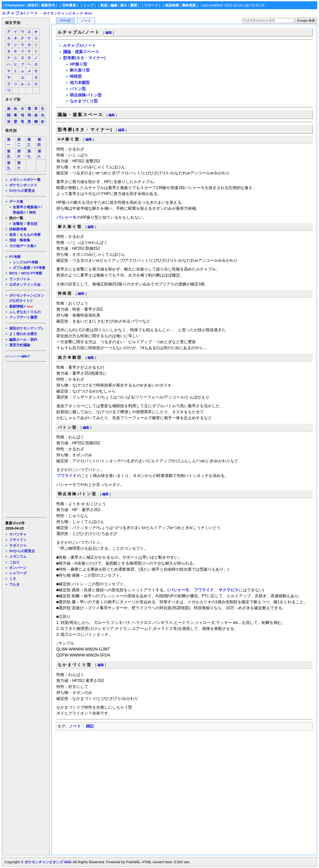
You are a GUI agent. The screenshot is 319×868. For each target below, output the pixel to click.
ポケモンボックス (23, 185)
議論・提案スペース (81, 52)
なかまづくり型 (84, 101)
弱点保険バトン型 (86, 95)
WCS (13, 273)
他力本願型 (80, 83)
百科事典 (69, 5)
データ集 (16, 201)
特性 (33, 212)
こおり (14, 562)
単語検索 (172, 5)
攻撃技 (18, 224)
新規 (104, 5)
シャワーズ (18, 573)
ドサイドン (18, 540)
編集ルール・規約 (23, 339)
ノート (75, 726)
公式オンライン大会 (25, 284)
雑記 (90, 726)
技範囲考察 (18, 229)
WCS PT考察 (32, 273)
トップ (88, 5)
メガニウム (18, 556)
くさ (13, 579)
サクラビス (229, 590)
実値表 (18, 212)
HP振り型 (79, 64)
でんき (14, 584)
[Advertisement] (25, 439)
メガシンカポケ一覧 (25, 180)
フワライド (67, 476)
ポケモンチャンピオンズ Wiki (68, 13)
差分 (124, 5)
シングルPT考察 (25, 262)
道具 (13, 235)
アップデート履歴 (23, 317)
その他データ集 (21, 246)
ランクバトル (20, 279)
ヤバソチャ (18, 534)
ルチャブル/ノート (20, 13)
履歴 (134, 5)
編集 (114, 5)
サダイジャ (18, 545)
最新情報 (16, 306)
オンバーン (18, 568)
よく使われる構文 (23, 334)
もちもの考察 (30, 235)
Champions (15, 5)
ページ (65, 21)
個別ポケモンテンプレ (27, 328)
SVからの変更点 (22, 191)
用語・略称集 (20, 240)
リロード (151, 5)
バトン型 (78, 89)
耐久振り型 (80, 70)
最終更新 (189, 5)
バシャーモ (67, 217)
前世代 (33, 5)
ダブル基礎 (21, 268)
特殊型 (76, 76)
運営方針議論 (20, 345)
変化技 (32, 224)
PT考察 (15, 257)
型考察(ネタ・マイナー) (84, 58)
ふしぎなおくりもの (25, 312)
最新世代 (48, 5)
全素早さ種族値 (25, 207)
